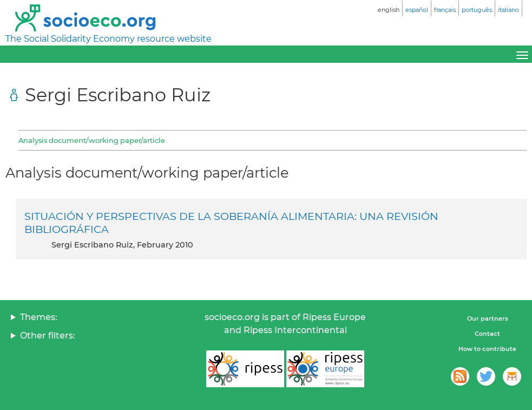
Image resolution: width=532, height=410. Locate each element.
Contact (487, 334)
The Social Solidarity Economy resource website (109, 39)
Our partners (488, 318)
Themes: (39, 317)
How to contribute (487, 349)
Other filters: (48, 336)
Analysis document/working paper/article (92, 140)
